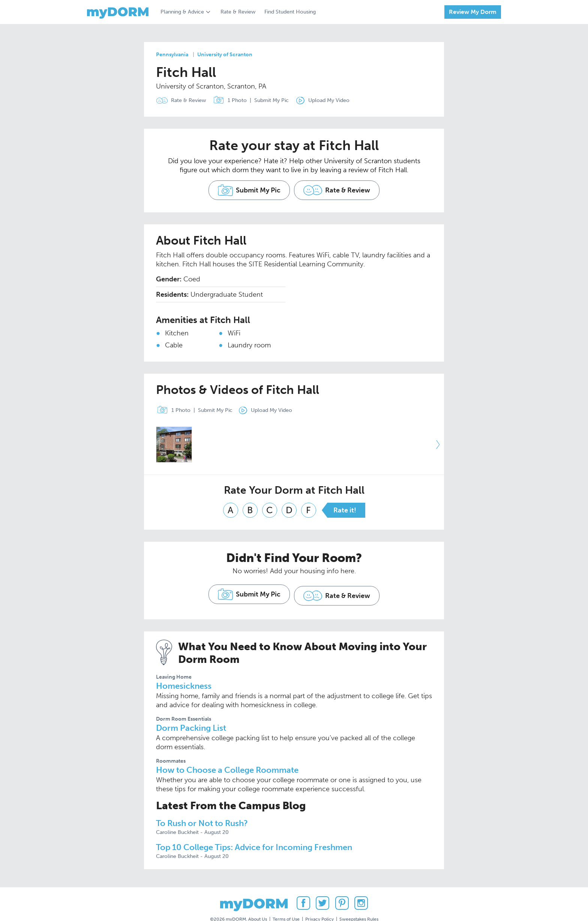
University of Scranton (225, 55)
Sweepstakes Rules (359, 902)
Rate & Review (238, 12)
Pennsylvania (172, 55)
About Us (258, 902)
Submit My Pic (277, 100)
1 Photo (233, 101)
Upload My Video (339, 100)
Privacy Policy (319, 902)
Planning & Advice (182, 12)
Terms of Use (286, 902)
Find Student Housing (290, 12)
